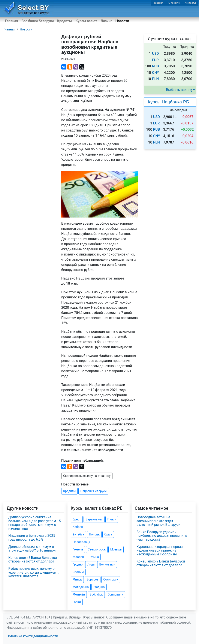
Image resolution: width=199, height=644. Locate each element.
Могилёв (79, 594)
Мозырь (116, 549)
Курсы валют (86, 21)
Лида (91, 564)
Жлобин (78, 557)
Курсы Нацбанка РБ (168, 102)
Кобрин (78, 527)
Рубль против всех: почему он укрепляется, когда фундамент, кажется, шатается (33, 572)
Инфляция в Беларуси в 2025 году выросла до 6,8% (32, 537)
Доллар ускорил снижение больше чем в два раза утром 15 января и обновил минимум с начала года (34, 523)
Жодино (99, 587)
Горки (77, 602)
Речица (94, 557)
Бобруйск (96, 594)
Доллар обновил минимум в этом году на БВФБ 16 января (32, 549)
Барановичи (94, 519)
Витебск (78, 534)
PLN (155, 79)
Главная (159, 3)
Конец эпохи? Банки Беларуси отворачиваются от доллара (33, 560)
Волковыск (107, 564)
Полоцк (94, 534)
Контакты (190, 3)
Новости (122, 21)
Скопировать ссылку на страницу (87, 476)
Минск (77, 579)
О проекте (174, 3)
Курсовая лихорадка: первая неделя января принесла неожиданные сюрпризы (160, 550)
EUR (155, 60)
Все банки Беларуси (38, 21)
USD (156, 54)
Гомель (78, 549)
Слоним (78, 572)
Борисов (93, 579)
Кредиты (64, 21)
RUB (156, 66)
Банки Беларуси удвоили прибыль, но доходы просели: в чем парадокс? (162, 536)
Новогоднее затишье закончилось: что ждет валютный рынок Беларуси (159, 521)
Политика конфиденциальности (32, 636)
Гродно (78, 564)
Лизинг (106, 21)
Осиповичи (115, 594)
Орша (108, 534)
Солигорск (111, 579)
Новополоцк (81, 542)
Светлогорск (97, 549)
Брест (77, 519)
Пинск (112, 519)
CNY (156, 73)
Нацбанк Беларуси (93, 491)
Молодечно (81, 587)
